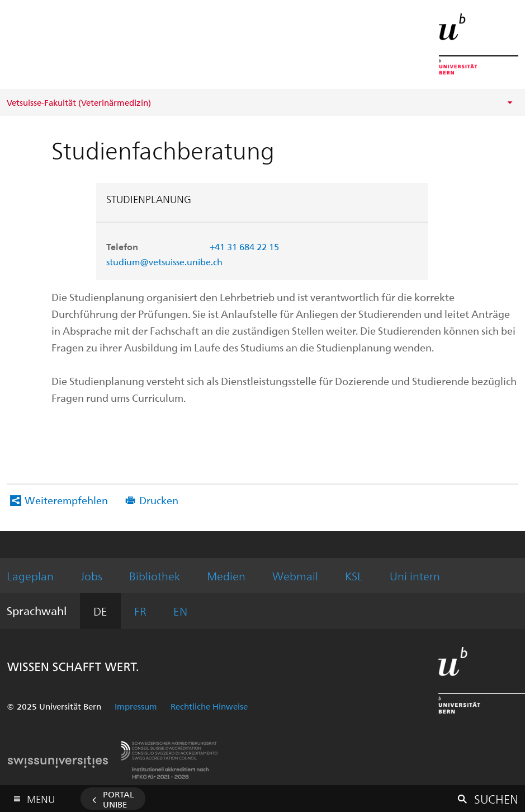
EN (180, 611)
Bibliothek (155, 576)
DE (100, 611)
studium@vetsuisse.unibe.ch (164, 262)
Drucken (159, 500)
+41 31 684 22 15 (244, 247)
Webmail (295, 576)
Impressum (136, 706)
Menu (41, 797)
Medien (226, 576)
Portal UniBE (119, 799)
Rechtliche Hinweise (209, 706)
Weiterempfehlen (66, 500)
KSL (354, 576)
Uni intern (415, 576)
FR (140, 611)
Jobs (91, 576)
